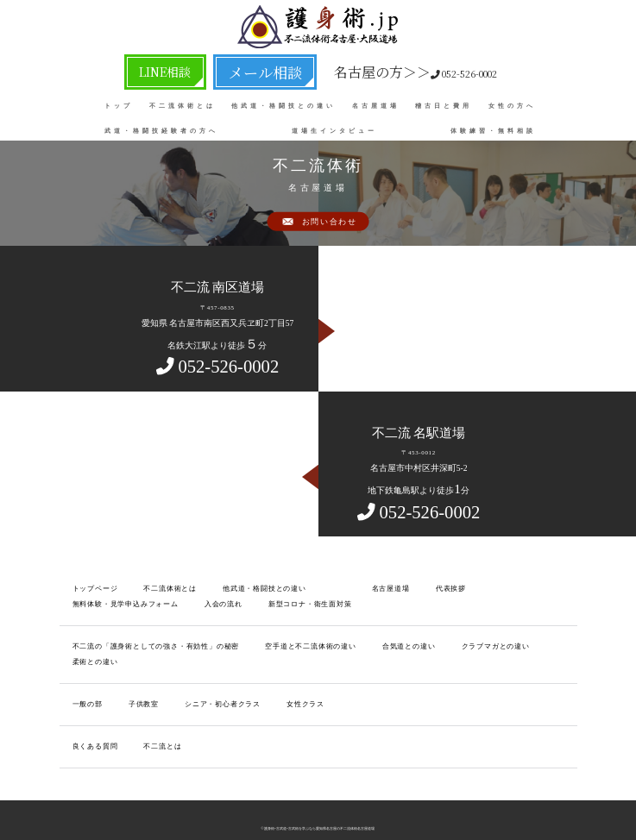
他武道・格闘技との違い (283, 103)
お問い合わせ (329, 223)
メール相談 (255, 70)
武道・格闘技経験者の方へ (161, 127)
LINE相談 (185, 70)
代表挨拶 (421, 588)
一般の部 (86, 681)
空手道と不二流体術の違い (284, 641)
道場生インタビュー (334, 127)
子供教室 (138, 681)
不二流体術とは (183, 103)
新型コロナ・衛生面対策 (168, 601)
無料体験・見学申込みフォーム (507, 588)
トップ (119, 103)
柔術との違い (527, 641)
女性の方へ (512, 103)
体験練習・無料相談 (493, 127)
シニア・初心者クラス (210, 681)
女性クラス (286, 681)
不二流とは (154, 721)
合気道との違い (373, 641)
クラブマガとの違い (452, 641)
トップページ (92, 588)
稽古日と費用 (444, 103)
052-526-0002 (385, 70)
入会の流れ (89, 601)
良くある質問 (92, 721)
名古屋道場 (376, 103)
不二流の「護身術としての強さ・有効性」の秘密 (145, 641)
